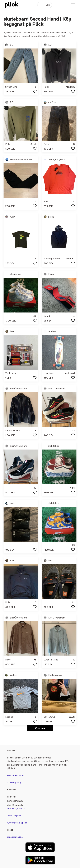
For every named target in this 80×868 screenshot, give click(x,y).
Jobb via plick (14, 816)
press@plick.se (15, 837)
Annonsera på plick (17, 823)
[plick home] (11, 5)
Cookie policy (14, 782)
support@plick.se (16, 809)
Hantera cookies (16, 775)
